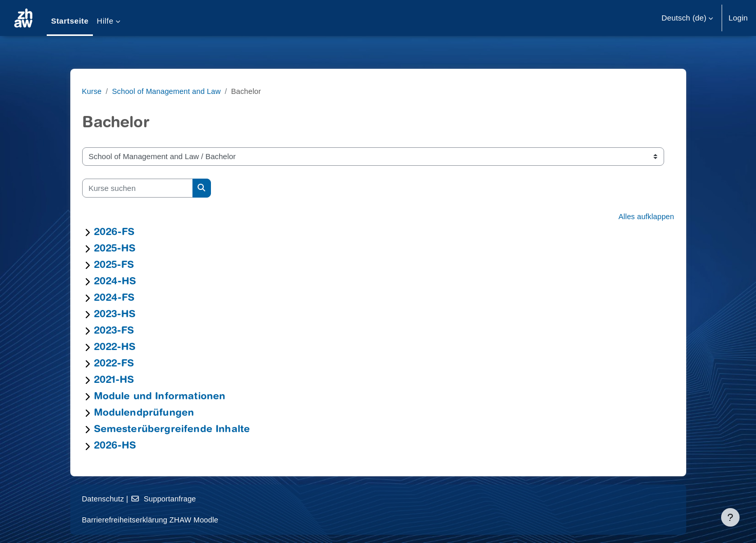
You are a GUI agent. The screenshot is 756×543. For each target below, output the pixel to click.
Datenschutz (104, 499)
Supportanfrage (166, 499)
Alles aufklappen (645, 216)
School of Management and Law (169, 91)
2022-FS (114, 364)
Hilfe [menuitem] (105, 21)
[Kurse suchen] (138, 188)
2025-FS (114, 266)
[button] (687, 18)
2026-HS (115, 446)
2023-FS (114, 331)
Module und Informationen (160, 397)
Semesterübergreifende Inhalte (172, 430)
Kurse (92, 91)
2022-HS (115, 348)
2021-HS (114, 381)
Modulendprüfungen (144, 413)
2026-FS (114, 233)
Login (738, 18)
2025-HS (115, 249)
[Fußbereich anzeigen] (730, 517)
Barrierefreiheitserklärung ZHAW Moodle (153, 520)
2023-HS (115, 315)
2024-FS (114, 298)
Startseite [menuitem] (70, 21)
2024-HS (115, 282)
